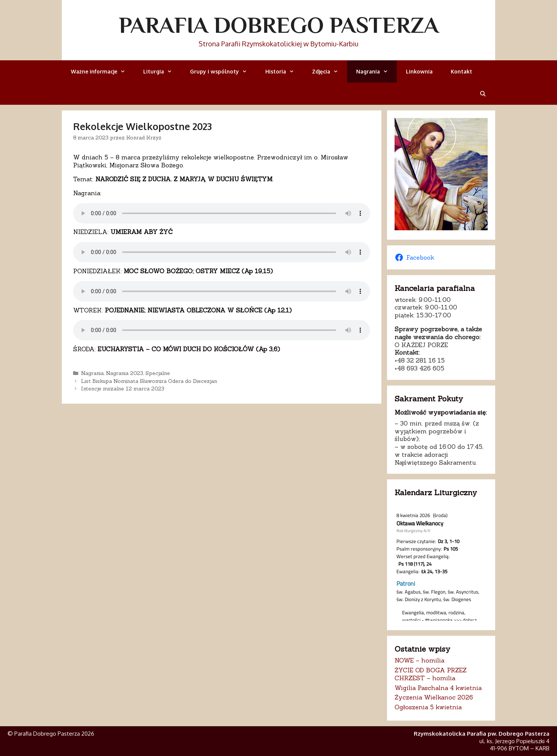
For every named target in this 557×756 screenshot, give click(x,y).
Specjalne (158, 373)
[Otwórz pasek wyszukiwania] (483, 94)
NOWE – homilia (419, 660)
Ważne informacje (103, 71)
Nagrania (376, 71)
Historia (284, 71)
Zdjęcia (330, 71)
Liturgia (162, 71)
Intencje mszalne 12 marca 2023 (123, 389)
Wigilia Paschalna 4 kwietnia (438, 688)
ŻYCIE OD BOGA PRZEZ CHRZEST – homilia (431, 674)
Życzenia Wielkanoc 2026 (434, 697)
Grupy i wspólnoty (223, 71)
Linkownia (419, 71)
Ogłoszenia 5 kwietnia (428, 707)
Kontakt (461, 71)
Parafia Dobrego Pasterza (279, 25)
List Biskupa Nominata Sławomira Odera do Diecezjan (149, 381)
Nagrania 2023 (125, 373)
